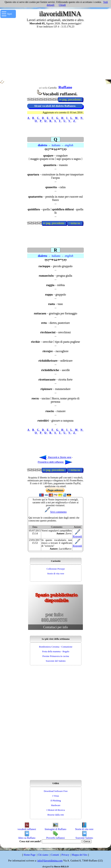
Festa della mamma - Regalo (56, 651)
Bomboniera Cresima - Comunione (56, 647)
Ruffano (65, 87)
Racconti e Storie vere (55, 457)
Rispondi (77, 535)
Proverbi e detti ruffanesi (55, 462)
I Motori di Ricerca (56, 810)
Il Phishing (56, 801)
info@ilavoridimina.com (50, 861)
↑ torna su (75, 223)
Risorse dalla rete (56, 815)
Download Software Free (56, 791)
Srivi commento (55, 512)
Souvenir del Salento (56, 661)
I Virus (56, 796)
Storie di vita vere (56, 573)
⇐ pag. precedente (70, 99)
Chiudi (62, 5)
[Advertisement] (55, 54)
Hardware (56, 805)
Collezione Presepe (56, 569)
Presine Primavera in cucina (56, 656)
